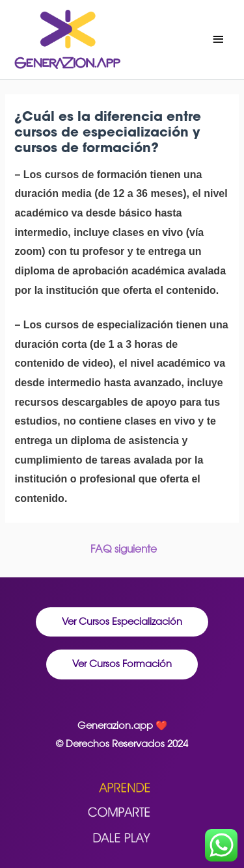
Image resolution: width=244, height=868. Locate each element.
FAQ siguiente (124, 549)
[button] (122, 622)
